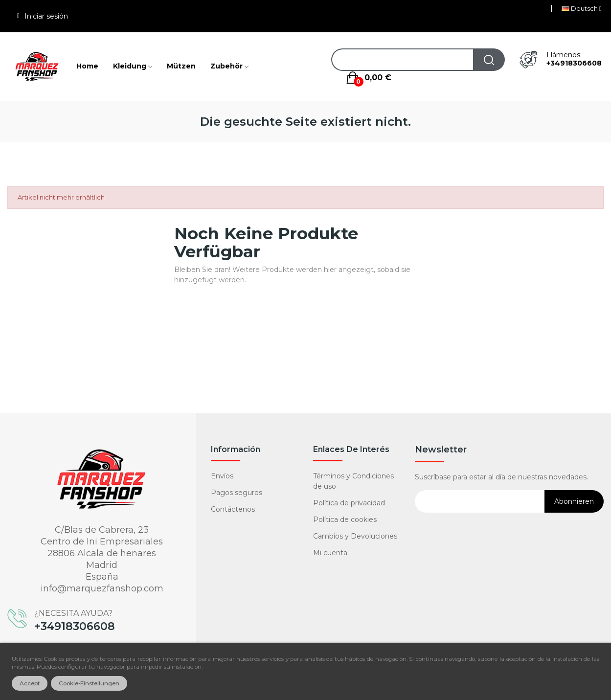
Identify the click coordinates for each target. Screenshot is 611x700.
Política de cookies (345, 519)
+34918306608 (574, 63)
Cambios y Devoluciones (355, 536)
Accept (30, 683)
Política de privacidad (349, 503)
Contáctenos (233, 509)
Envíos (222, 476)
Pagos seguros (237, 493)
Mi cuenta (330, 553)
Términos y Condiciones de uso (353, 481)
